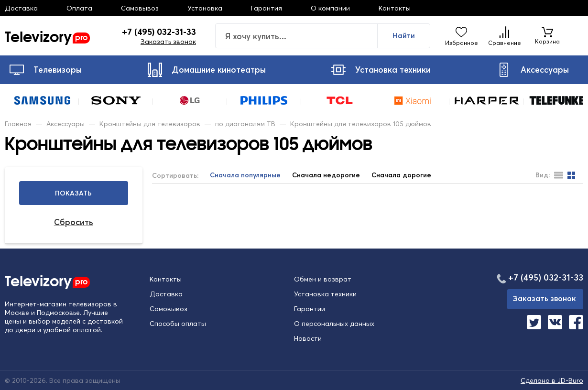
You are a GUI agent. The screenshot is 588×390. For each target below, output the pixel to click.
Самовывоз (140, 8)
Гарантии (310, 309)
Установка (205, 8)
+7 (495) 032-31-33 (159, 32)
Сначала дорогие (401, 175)
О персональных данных (334, 324)
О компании (330, 8)
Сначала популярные (245, 175)
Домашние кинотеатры (207, 70)
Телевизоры (46, 70)
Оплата (79, 8)
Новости (308, 338)
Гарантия (267, 8)
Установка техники (381, 70)
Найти (404, 36)
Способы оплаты (178, 324)
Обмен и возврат (323, 279)
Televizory (47, 36)
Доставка (21, 8)
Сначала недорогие (326, 175)
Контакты (395, 8)
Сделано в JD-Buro (552, 380)
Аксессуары (533, 70)
